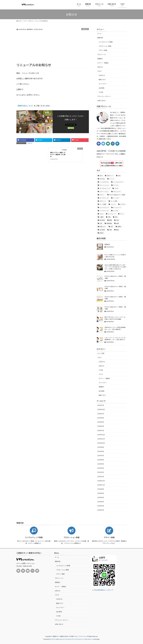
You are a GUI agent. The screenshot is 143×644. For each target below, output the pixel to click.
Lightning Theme (64, 639)
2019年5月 (101, 464)
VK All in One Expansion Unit (78, 639)
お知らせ (85, 29)
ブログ (99, 71)
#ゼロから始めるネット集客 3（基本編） (115, 287)
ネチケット (103, 201)
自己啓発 (101, 88)
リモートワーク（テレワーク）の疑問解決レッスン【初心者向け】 (115, 339)
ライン (122, 214)
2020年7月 (101, 414)
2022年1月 (101, 405)
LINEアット (110, 176)
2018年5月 (101, 497)
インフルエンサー (118, 182)
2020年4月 (101, 422)
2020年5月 (101, 418)
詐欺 (110, 230)
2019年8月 (101, 451)
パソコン (113, 204)
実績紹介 (100, 59)
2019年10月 (101, 443)
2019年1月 (101, 477)
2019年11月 (101, 439)
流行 (112, 227)
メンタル (116, 211)
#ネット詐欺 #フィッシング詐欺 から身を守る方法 (115, 256)
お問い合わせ (101, 101)
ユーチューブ (112, 214)
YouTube (102, 179)
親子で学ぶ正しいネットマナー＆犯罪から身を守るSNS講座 (115, 318)
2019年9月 (101, 447)
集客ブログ (102, 80)
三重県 (101, 217)
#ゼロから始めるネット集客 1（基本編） (115, 308)
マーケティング (104, 211)
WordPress (53, 639)
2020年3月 (101, 426)
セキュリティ (117, 192)
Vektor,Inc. (90, 639)
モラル (101, 214)
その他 (101, 92)
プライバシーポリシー (104, 96)
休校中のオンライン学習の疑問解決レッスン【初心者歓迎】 (115, 328)
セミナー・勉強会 (103, 63)
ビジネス (123, 204)
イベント (112, 179)
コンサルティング (105, 188)
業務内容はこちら (25, 106)
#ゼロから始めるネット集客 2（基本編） (115, 298)
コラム (101, 374)
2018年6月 (101, 493)
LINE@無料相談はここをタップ (103, 590)
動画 (110, 220)
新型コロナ (103, 227)
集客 (117, 230)
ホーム (99, 33)
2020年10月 (101, 409)
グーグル (116, 185)
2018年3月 (101, 506)
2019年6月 (101, 460)
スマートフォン (104, 192)
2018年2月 (101, 510)
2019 (101, 176)
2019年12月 (101, 435)
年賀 (117, 220)
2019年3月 (101, 468)
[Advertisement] (53, 48)
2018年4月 (101, 502)
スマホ (116, 188)
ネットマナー (103, 84)
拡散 (117, 223)
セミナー (102, 195)
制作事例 (102, 220)
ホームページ (117, 207)
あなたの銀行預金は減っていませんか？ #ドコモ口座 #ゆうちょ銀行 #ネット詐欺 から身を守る (115, 267)
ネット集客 (103, 204)
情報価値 (109, 223)
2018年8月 (101, 489)
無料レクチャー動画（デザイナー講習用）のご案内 (58, 154)
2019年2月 (101, 472)
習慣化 (119, 227)
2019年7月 (101, 456)
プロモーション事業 (105, 46)
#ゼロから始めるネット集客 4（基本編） (115, 277)
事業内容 (100, 38)
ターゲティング (104, 198)
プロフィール (101, 54)
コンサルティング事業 (106, 42)
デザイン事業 (103, 50)
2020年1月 (101, 430)
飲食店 (101, 233)
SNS (119, 176)
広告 (101, 223)
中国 (109, 217)
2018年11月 (101, 485)
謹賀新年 (107, 244)
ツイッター (116, 198)
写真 (116, 217)
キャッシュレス (104, 185)
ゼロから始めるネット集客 (117, 195)
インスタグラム (104, 182)
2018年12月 (101, 481)
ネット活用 (114, 201)
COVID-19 (102, 75)
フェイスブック (104, 207)
